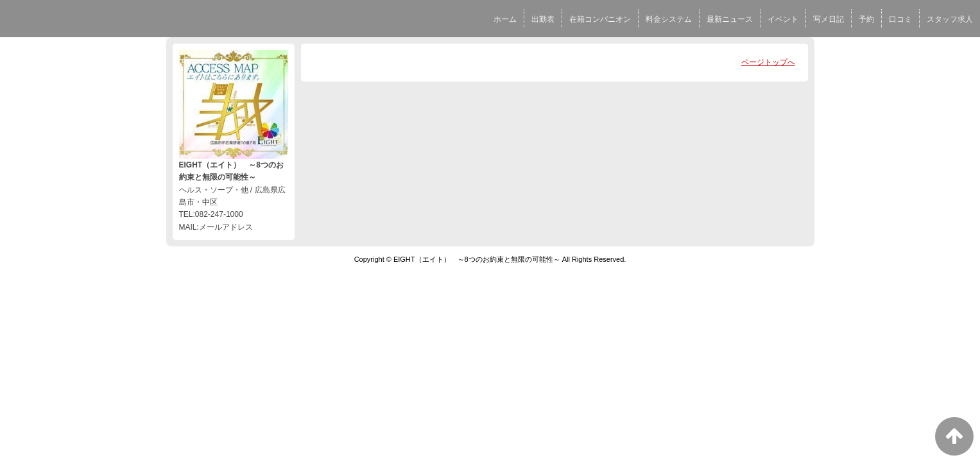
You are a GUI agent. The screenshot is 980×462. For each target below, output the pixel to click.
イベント (783, 19)
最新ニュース (730, 19)
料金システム (669, 19)
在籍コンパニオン (600, 19)
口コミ (900, 19)
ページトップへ (768, 62)
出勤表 (543, 19)
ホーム (505, 19)
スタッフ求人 (950, 19)
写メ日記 (829, 19)
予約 (866, 19)
